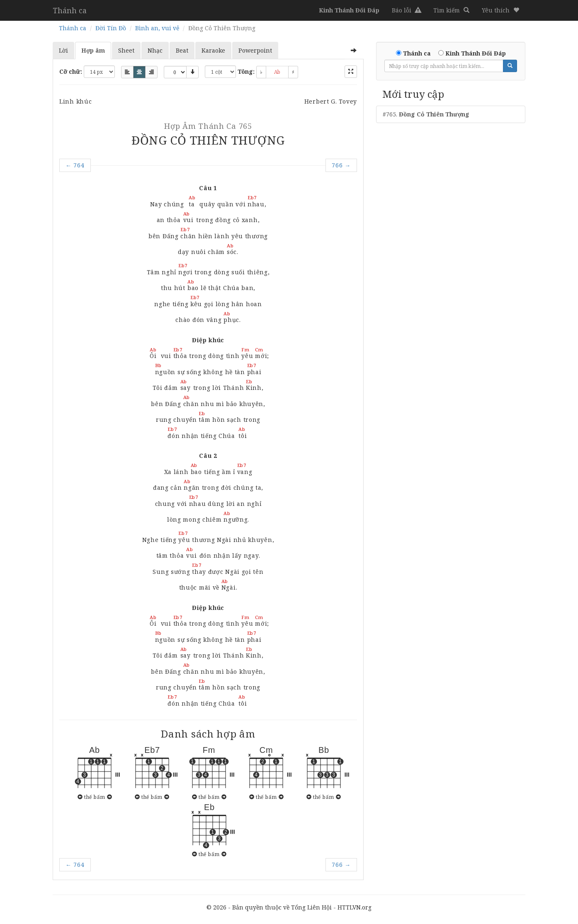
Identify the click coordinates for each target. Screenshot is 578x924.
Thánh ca (70, 10)
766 (341, 165)
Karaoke (213, 50)
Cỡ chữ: (71, 71)
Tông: (246, 71)
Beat (182, 50)
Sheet (126, 50)
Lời (63, 50)
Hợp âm (93, 50)
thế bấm (95, 797)
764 (75, 165)
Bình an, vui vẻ (157, 28)
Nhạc (155, 50)
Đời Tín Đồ (111, 28)
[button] (500, 10)
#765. (426, 114)
